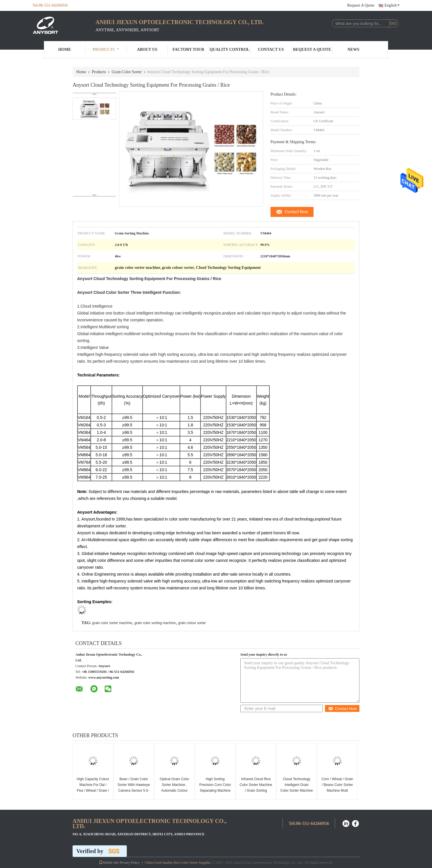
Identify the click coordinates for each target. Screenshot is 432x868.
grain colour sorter (192, 623)
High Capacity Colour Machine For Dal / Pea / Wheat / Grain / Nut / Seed (93, 788)
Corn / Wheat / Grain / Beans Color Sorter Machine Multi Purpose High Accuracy (337, 791)
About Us (147, 49)
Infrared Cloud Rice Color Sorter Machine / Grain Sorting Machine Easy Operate (256, 791)
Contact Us (271, 49)
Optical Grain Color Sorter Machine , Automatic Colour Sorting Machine (174, 788)
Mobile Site (109, 863)
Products (106, 49)
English (392, 5)
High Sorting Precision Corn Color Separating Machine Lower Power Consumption (215, 791)
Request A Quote (361, 5)
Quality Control (230, 49)
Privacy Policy (130, 863)
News (354, 49)
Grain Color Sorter (127, 72)
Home (65, 49)
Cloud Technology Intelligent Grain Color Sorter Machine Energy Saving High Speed (296, 791)
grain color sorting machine (155, 623)
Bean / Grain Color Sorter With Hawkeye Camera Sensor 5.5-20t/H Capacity (134, 788)
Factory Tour (188, 49)
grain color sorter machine (112, 623)
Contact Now (296, 212)
